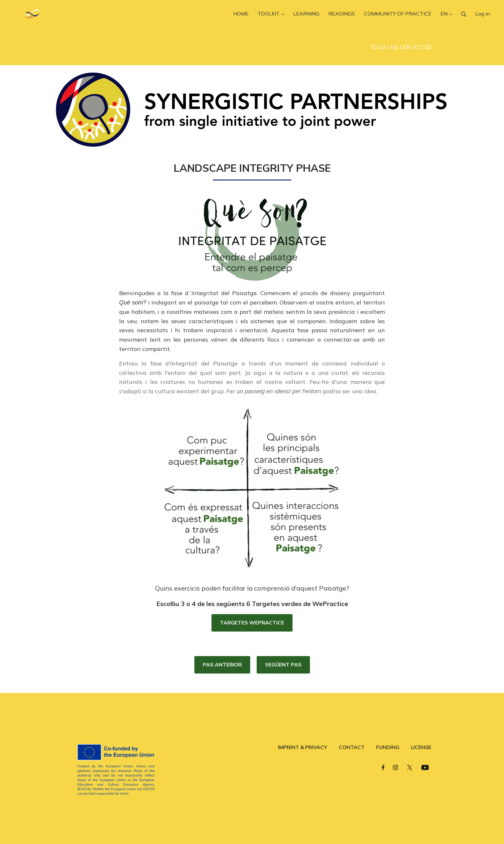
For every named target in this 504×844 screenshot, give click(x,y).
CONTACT (352, 747)
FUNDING (388, 747)
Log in (483, 14)
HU (395, 46)
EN (406, 46)
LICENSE (421, 747)
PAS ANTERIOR (222, 664)
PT (417, 46)
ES (428, 46)
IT (374, 46)
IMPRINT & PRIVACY (303, 747)
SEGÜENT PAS (283, 664)
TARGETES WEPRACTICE (252, 623)
